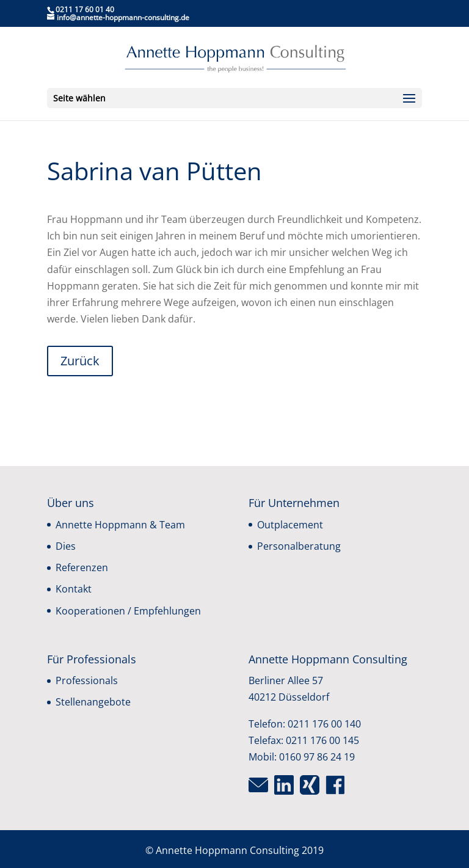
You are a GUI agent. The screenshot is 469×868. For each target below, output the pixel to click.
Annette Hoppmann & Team (120, 525)
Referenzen (82, 567)
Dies (66, 546)
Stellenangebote (93, 702)
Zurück (80, 361)
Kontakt (74, 589)
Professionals (87, 680)
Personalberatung (299, 546)
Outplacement (290, 525)
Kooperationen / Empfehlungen (128, 611)
